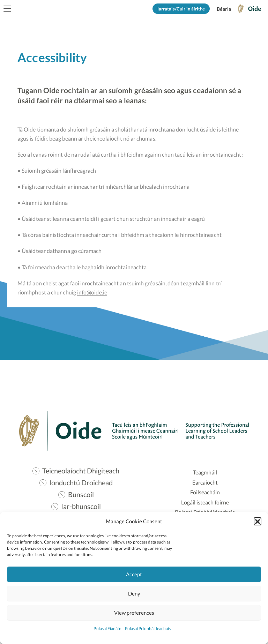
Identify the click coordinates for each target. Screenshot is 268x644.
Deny (134, 593)
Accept (134, 574)
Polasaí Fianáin (107, 628)
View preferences (134, 613)
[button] (258, 521)
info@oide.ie (93, 293)
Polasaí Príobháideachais (148, 628)
